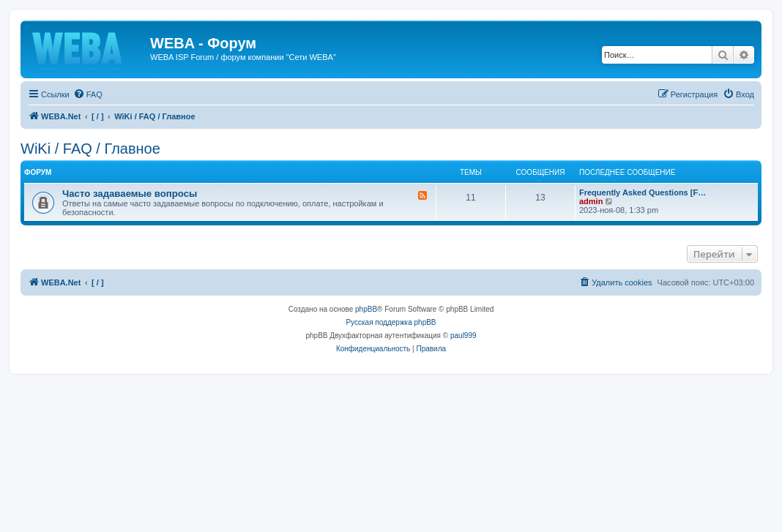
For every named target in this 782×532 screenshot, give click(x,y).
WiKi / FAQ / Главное (90, 149)
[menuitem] (88, 94)
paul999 (463, 336)
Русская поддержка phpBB (391, 322)
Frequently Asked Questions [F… (643, 192)
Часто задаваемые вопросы (130, 194)
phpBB (366, 309)
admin (591, 201)
